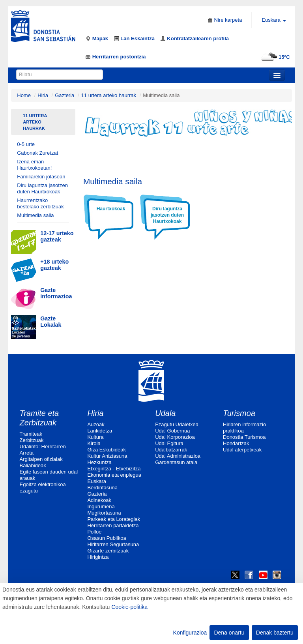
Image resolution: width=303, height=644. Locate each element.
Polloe (94, 532)
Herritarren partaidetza (113, 525)
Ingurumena (101, 506)
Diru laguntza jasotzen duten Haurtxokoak (42, 188)
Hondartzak (236, 443)
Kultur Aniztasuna (107, 456)
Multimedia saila (35, 215)
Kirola (94, 443)
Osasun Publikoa (107, 538)
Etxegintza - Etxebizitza (114, 469)
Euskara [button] (274, 20)
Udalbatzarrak (171, 450)
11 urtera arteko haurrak (109, 95)
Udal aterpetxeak (242, 450)
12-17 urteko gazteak (57, 236)
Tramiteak (31, 434)
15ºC (274, 57)
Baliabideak (33, 465)
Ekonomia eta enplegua (114, 475)
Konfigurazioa (190, 633)
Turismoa (239, 413)
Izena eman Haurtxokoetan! (34, 165)
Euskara (97, 481)
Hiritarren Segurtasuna (113, 544)
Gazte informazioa (56, 293)
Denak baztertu (275, 633)
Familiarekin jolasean (41, 177)
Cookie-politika (129, 607)
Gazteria (65, 95)
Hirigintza (98, 557)
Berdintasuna (102, 488)
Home (24, 95)
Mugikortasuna (104, 513)
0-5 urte (26, 144)
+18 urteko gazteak (54, 265)
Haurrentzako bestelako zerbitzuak (40, 203)
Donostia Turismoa (244, 437)
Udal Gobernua (172, 431)
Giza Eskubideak (107, 450)
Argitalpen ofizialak (41, 459)
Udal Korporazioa (175, 437)
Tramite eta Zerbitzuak (39, 418)
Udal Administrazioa (178, 456)
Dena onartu (229, 633)
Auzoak (96, 424)
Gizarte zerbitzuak (108, 551)
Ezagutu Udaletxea (177, 424)
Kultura (95, 437)
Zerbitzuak (32, 440)
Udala (165, 413)
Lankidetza (100, 431)
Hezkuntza (99, 462)
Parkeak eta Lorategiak (114, 519)
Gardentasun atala (176, 462)
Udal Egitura (169, 443)
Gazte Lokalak (51, 322)
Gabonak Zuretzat (37, 153)
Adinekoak (99, 500)
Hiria (43, 95)
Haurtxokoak (111, 209)
